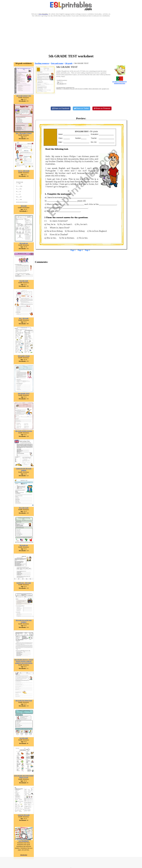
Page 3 (87, 250)
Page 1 (73, 250)
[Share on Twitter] (81, 108)
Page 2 (80, 250)
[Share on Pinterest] (102, 108)
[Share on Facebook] (61, 108)
